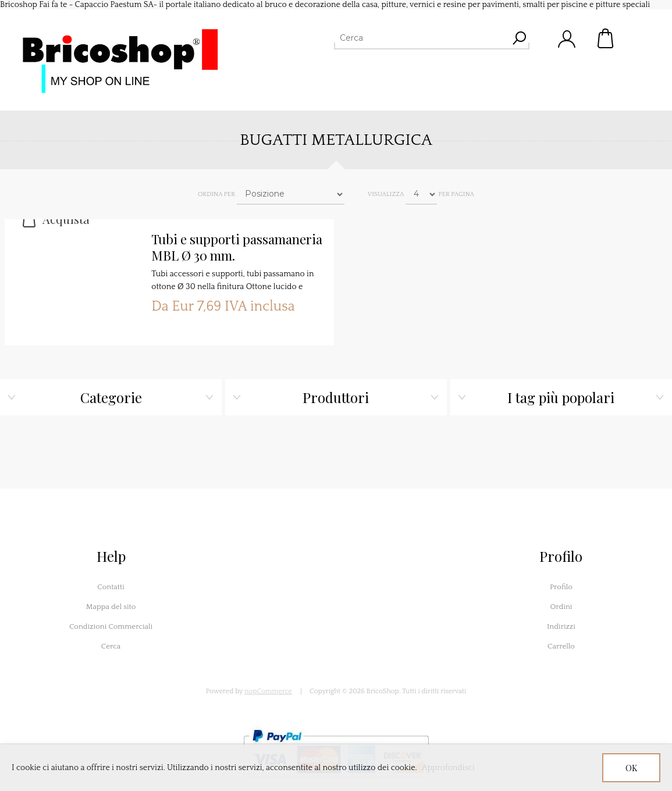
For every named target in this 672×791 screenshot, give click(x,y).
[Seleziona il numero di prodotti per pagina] (421, 194)
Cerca (111, 646)
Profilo (561, 587)
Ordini (561, 607)
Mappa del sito (111, 607)
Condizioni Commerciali (111, 626)
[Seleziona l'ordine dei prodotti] (291, 194)
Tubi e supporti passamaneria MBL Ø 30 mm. (237, 247)
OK (631, 768)
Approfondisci (448, 768)
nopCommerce (268, 691)
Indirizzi (561, 626)
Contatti (111, 587)
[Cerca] (421, 38)
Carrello (606, 38)
